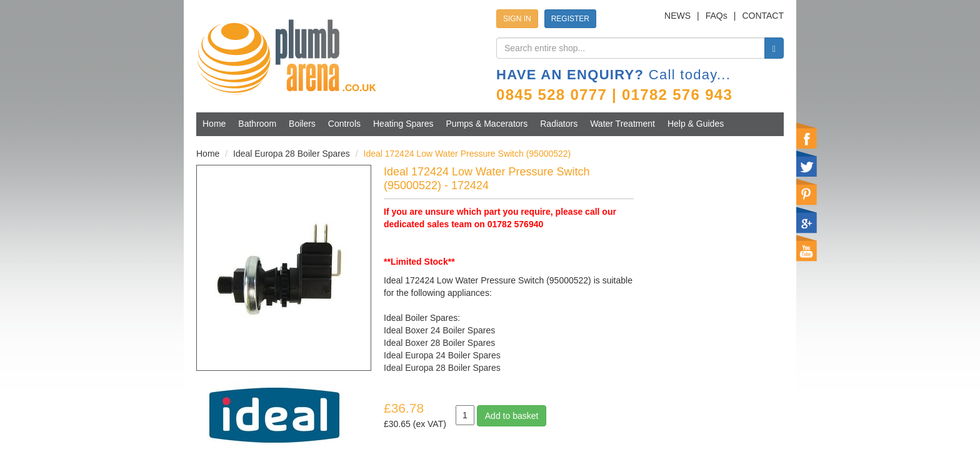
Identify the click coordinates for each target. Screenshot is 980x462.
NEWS (677, 16)
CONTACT (763, 16)
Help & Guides (696, 124)
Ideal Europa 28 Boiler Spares (292, 154)
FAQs (717, 16)
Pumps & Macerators (487, 124)
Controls (344, 124)
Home (214, 124)
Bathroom (257, 124)
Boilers (302, 124)
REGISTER (570, 19)
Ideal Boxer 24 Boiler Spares (439, 330)
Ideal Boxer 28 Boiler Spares (439, 343)
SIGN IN (517, 19)
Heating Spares (403, 124)
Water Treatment (622, 124)
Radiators (559, 124)
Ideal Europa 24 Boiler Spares (442, 355)
